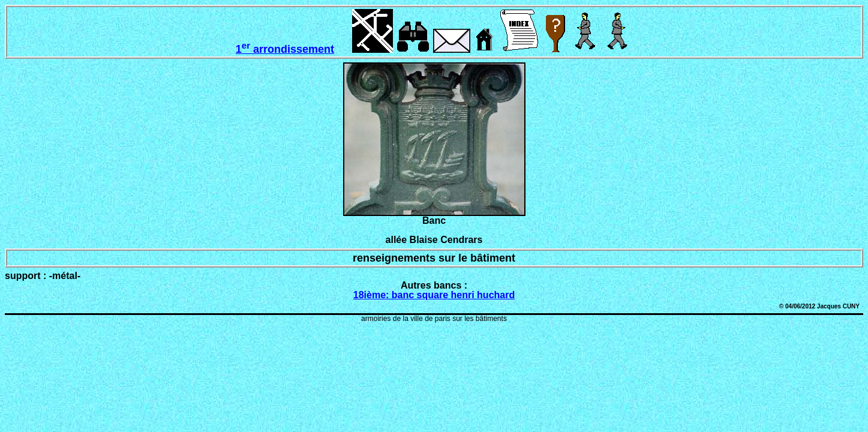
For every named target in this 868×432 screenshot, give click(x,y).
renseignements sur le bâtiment (434, 258)
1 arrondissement (285, 49)
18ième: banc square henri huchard (434, 295)
